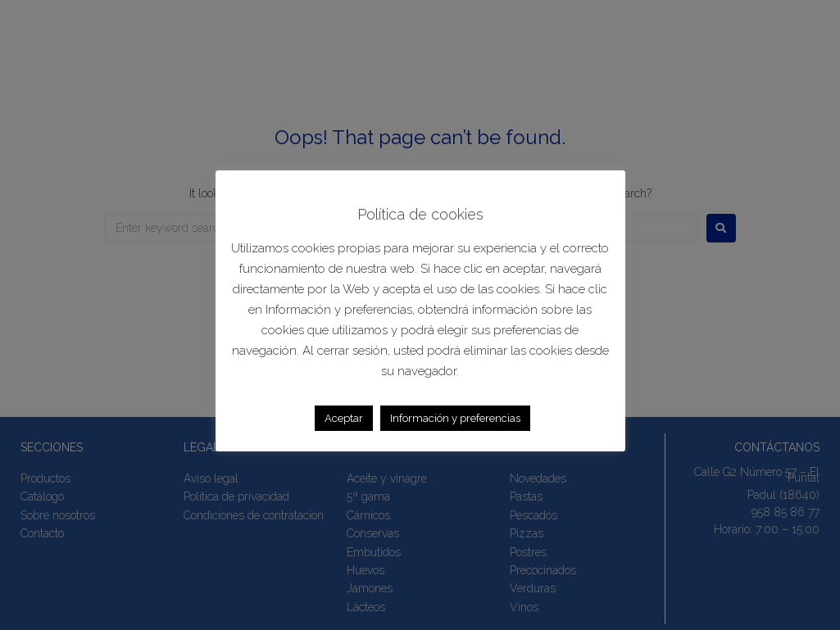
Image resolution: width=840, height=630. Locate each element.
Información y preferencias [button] (455, 418)
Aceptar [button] (344, 418)
